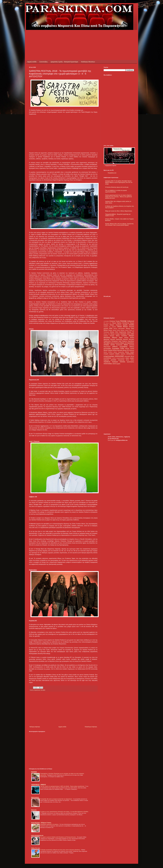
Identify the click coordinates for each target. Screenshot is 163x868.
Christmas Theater (115, 321)
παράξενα (107, 362)
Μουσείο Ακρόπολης (116, 339)
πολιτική (122, 362)
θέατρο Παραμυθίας (119, 352)
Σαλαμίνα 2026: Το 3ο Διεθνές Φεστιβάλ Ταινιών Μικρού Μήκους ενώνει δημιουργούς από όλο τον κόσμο (119, 182)
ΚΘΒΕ (132, 334)
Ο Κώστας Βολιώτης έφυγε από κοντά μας (117, 187)
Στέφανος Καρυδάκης (128, 341)
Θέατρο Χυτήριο (115, 334)
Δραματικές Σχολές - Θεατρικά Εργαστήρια (64, 62)
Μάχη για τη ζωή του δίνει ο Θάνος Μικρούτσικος (119, 211)
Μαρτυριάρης (35, 797)
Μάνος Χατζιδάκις (121, 336)
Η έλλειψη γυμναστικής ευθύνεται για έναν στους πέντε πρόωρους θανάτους (60, 850)
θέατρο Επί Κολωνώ (128, 350)
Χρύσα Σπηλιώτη (115, 343)
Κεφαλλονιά (37, 690)
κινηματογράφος (109, 356)
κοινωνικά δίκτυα (129, 356)
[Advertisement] (67, 35)
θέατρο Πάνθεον (108, 352)
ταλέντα (115, 364)
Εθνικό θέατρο (123, 327)
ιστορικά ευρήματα (109, 354)
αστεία (113, 345)
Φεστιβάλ (43, 690)
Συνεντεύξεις (43, 62)
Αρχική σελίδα (32, 62)
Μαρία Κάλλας (124, 338)
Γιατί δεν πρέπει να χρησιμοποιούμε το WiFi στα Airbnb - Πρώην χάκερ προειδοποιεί (62, 786)
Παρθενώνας (107, 341)
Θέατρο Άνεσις (108, 330)
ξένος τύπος (130, 360)
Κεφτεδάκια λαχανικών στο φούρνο (50, 824)
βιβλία (126, 345)
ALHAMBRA (106, 321)
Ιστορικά (123, 334)
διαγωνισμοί (107, 347)
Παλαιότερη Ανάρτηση (91, 727)
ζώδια (122, 348)
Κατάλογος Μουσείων (88, 62)
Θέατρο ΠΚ (131, 332)
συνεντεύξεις (108, 364)
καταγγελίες (130, 354)
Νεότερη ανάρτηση (35, 727)
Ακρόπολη (119, 325)
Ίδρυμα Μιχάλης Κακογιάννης (121, 323)
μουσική (113, 360)
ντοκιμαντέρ (121, 360)
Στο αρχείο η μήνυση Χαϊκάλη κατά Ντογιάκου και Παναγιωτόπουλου (58, 837)
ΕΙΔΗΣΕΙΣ (34, 772)
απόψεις (106, 345)
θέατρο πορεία (130, 352)
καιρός (117, 354)
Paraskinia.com (112, 173)
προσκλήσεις (130, 362)
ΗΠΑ (111, 328)
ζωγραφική (116, 348)
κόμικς (127, 358)
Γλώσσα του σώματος (110, 327)
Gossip (123, 321)
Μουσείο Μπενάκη (129, 339)
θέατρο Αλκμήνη (108, 350)
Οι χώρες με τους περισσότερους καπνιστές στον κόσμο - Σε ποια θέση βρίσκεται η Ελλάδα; (64, 812)
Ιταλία (128, 334)
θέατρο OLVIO (130, 349)
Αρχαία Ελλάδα (128, 325)
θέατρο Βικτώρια (118, 350)
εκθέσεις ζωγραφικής (120, 347)
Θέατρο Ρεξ (107, 334)
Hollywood (131, 321)
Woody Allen (108, 323)
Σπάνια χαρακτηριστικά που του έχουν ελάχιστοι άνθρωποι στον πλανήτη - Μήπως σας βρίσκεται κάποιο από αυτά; (119, 197)
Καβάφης (106, 336)
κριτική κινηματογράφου (118, 358)
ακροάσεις (131, 343)
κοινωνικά (119, 356)
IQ (104, 323)
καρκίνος (123, 354)
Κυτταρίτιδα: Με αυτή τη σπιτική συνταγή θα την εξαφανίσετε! (56, 799)
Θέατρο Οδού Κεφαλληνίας (118, 332)
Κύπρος (112, 336)
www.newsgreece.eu (37, 835)
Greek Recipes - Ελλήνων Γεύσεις (41, 823)
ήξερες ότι (123, 343)
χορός (119, 364)
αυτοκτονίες (119, 345)
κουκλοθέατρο (108, 358)
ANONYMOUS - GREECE (39, 785)
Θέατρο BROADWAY (119, 329)
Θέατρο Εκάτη (116, 330)
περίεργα (115, 362)
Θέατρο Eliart (130, 329)
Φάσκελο (34, 810)
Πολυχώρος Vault (116, 341)
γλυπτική (132, 345)
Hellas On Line (36, 848)
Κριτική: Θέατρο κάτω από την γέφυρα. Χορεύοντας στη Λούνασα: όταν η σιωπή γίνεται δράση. (119, 224)
